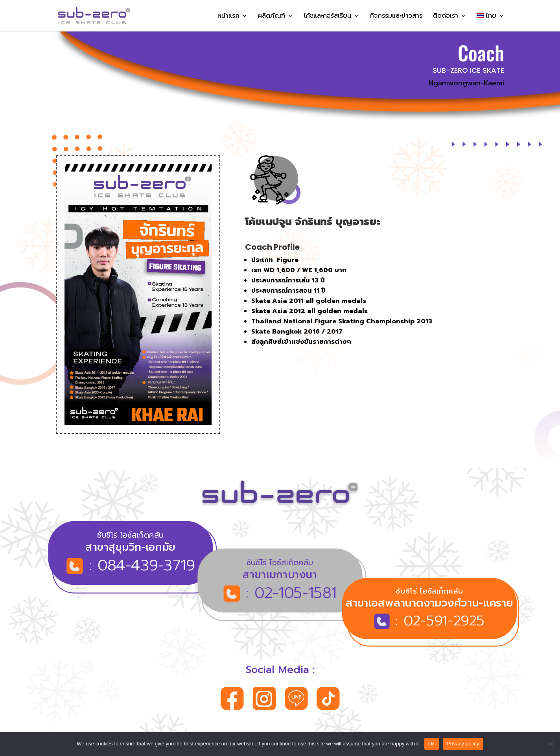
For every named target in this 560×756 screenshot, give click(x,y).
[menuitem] (490, 22)
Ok (432, 744)
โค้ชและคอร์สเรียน (327, 17)
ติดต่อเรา (446, 17)
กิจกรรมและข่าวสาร (396, 17)
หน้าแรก (228, 17)
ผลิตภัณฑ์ (272, 17)
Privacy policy (463, 744)
